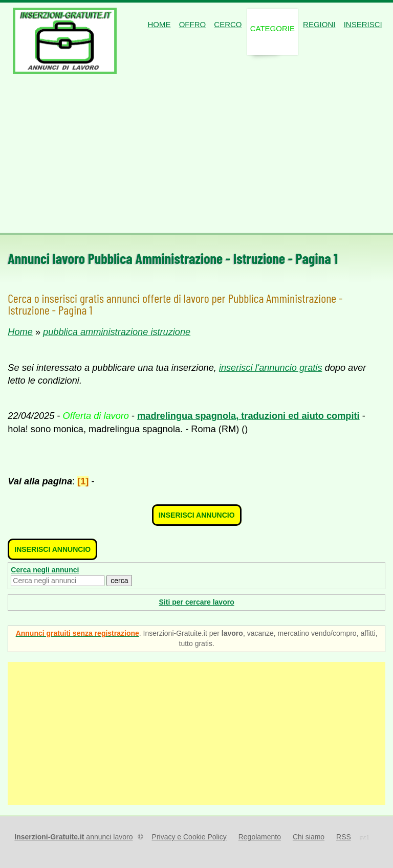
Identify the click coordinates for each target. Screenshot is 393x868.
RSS (344, 837)
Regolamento (260, 837)
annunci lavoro (73, 837)
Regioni (319, 24)
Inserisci (363, 24)
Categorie (272, 28)
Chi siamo (309, 837)
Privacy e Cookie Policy (189, 837)
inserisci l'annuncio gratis (271, 368)
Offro (193, 24)
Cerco (228, 24)
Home (159, 24)
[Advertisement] (196, 156)
